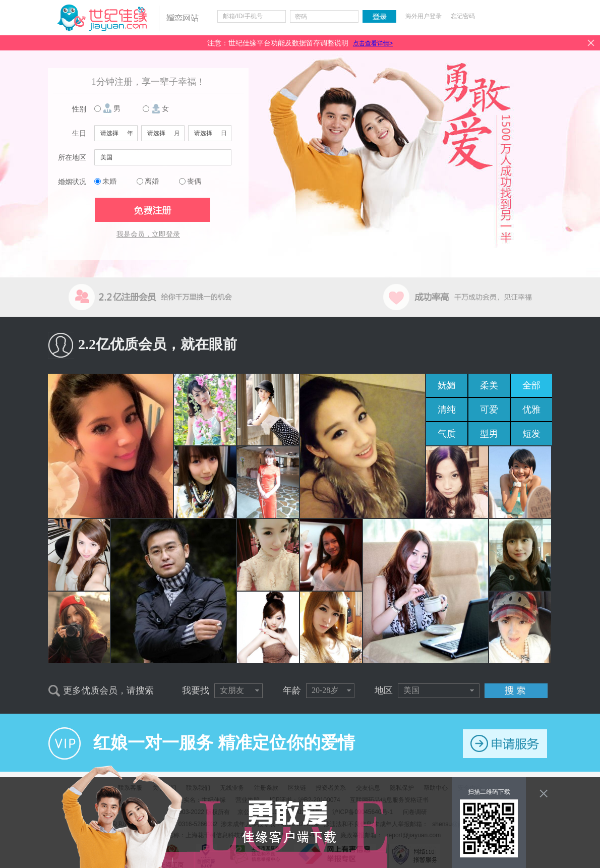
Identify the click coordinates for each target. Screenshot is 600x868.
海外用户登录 (424, 16)
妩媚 (447, 385)
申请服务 (505, 744)
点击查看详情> (373, 43)
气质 (447, 434)
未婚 (109, 181)
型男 (489, 434)
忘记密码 (463, 16)
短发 (531, 434)
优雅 (531, 410)
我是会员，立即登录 (148, 234)
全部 (531, 385)
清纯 (447, 410)
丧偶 (194, 181)
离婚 (152, 181)
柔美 (489, 385)
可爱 (489, 410)
